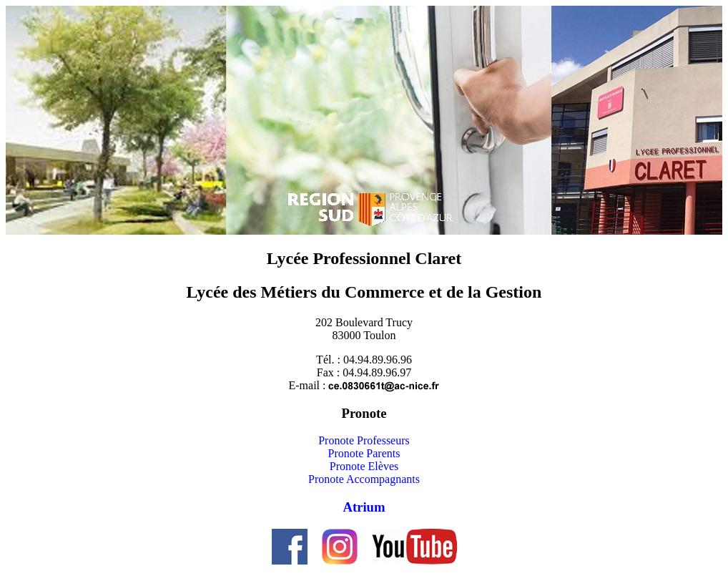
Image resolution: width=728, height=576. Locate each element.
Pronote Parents (364, 453)
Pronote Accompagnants (364, 479)
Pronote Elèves (364, 466)
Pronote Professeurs (364, 440)
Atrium (364, 507)
